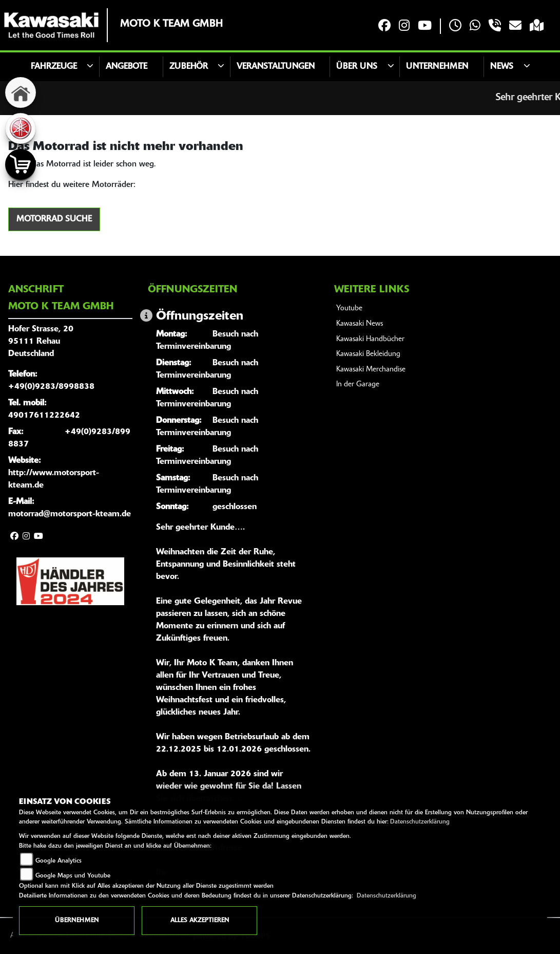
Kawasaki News (360, 324)
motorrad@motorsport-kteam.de (70, 514)
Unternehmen (437, 67)
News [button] (502, 67)
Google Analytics (59, 861)
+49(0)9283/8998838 (51, 387)
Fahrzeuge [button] (54, 67)
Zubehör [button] (189, 67)
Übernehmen (77, 921)
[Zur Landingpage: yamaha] (21, 128)
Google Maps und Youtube (73, 876)
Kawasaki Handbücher (370, 339)
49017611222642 (44, 416)
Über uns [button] (357, 67)
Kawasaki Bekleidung (368, 354)
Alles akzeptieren (200, 921)
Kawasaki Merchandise (371, 370)
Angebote (127, 67)
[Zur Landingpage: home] (21, 92)
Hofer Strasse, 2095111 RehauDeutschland (41, 342)
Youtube (349, 308)
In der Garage (358, 385)
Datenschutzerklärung (420, 822)
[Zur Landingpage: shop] (21, 164)
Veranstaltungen (276, 67)
